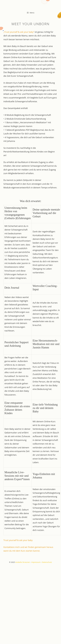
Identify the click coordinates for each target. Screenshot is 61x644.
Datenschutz (47, 562)
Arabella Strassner (23, 562)
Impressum (36, 562)
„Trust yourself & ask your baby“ (19, 32)
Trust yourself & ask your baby (18, 540)
